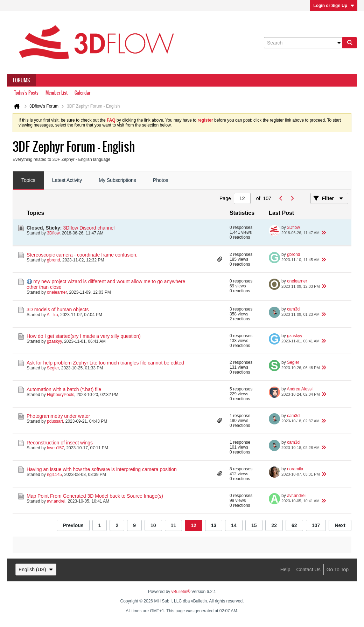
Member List (57, 93)
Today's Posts (26, 93)
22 (274, 525)
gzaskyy (54, 341)
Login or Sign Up (334, 6)
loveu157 (55, 448)
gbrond (53, 260)
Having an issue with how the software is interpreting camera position (102, 469)
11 (174, 525)
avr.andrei (56, 501)
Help (285, 570)
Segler (53, 368)
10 (153, 525)
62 (294, 525)
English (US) (36, 570)
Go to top (338, 570)
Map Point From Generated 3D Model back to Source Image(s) (95, 496)
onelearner (57, 292)
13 (214, 525)
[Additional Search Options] (339, 43)
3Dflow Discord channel (89, 228)
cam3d (293, 309)
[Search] (303, 43)
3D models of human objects (58, 309)
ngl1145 (54, 475)
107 (316, 525)
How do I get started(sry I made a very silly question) (84, 336)
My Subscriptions (117, 180)
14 (234, 525)
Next (340, 525)
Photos (161, 180)
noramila (295, 469)
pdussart (55, 421)
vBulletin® (181, 592)
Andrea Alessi (299, 389)
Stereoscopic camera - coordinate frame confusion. (82, 255)
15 (254, 525)
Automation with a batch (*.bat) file (64, 389)
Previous (73, 525)
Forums (22, 80)
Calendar (82, 93)
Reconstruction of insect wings (60, 443)
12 (194, 525)
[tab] (28, 180)
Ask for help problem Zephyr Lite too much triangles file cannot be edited (105, 363)
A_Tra (52, 315)
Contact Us (308, 570)
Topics (28, 180)
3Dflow (53, 233)
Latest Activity (67, 180)
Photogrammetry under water (58, 416)
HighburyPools (61, 395)
